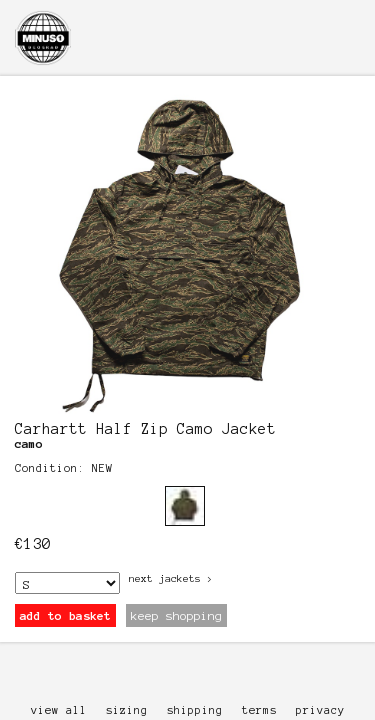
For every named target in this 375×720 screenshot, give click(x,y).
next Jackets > (171, 578)
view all (59, 710)
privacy (320, 710)
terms (259, 710)
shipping (195, 710)
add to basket (65, 615)
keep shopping (176, 615)
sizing (127, 710)
